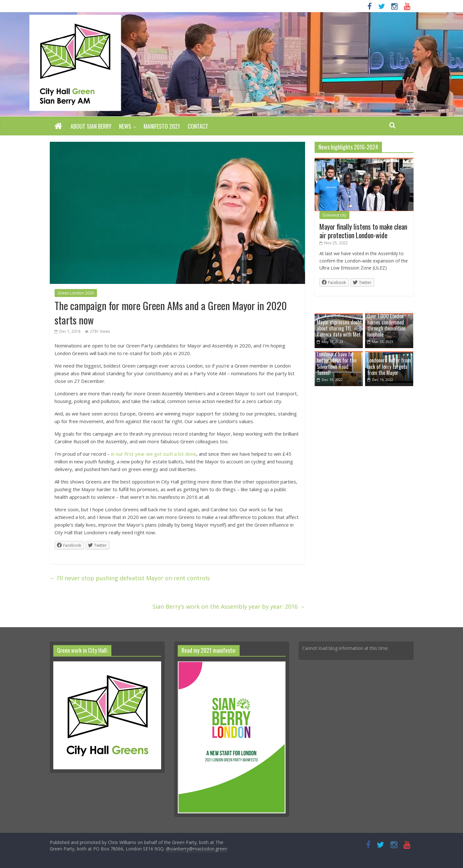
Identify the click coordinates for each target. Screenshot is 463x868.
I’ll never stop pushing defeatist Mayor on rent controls (130, 578)
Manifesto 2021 (162, 126)
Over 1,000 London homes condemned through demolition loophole (386, 325)
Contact (198, 126)
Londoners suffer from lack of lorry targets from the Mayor (389, 366)
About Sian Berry (91, 126)
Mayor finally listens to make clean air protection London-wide (363, 231)
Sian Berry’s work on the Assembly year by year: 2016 (229, 606)
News (125, 126)
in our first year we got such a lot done (154, 454)
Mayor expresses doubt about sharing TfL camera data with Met (339, 328)
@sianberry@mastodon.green (197, 849)
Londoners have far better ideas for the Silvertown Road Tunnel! (337, 363)
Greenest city (334, 215)
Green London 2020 (76, 293)
